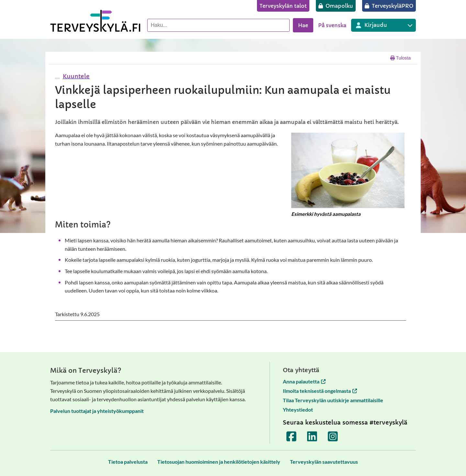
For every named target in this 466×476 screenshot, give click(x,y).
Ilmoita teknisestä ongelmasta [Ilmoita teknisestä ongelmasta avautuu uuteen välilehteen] (320, 391)
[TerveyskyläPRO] (389, 6)
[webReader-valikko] (57, 78)
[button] (75, 76)
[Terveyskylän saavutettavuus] (324, 462)
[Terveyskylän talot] (283, 6)
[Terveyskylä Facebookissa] (292, 437)
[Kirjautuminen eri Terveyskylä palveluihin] (383, 25)
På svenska (332, 25)
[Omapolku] (336, 6)
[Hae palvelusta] (218, 25)
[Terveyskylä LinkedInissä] (312, 437)
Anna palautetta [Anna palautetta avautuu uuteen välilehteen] (304, 381)
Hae (303, 25)
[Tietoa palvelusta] (128, 462)
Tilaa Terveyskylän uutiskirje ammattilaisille (333, 400)
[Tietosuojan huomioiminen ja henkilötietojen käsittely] (219, 462)
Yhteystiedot (298, 410)
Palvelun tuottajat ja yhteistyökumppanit (97, 411)
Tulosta (400, 58)
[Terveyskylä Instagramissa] (333, 437)
